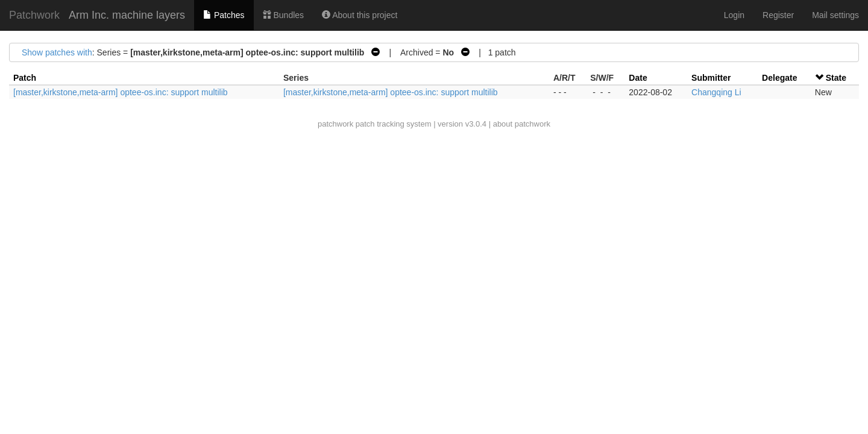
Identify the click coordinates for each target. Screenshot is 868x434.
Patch (25, 78)
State (836, 78)
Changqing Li (716, 92)
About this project (360, 15)
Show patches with (57, 52)
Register (778, 15)
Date (638, 78)
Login (734, 15)
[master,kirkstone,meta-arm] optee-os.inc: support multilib (121, 92)
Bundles (283, 15)
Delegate (779, 78)
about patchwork (522, 124)
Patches (224, 15)
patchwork (335, 124)
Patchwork (34, 15)
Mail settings (835, 15)
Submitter (711, 78)
